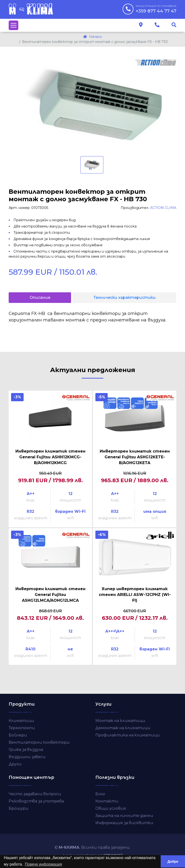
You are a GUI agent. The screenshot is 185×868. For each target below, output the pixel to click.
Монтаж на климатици (120, 721)
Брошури (19, 808)
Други (15, 764)
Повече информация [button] (43, 864)
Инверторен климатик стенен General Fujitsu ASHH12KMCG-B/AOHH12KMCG (50, 457)
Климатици (21, 721)
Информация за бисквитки (124, 823)
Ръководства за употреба (36, 801)
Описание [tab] (40, 297)
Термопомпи (22, 728)
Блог (100, 794)
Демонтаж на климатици (123, 728)
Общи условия (111, 808)
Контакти (107, 801)
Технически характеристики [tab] (125, 297)
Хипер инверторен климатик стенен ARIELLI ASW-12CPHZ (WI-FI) (135, 595)
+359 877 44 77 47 (156, 9)
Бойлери (18, 735)
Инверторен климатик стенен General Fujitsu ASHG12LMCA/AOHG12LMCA (50, 595)
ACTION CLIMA (163, 208)
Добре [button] (173, 861)
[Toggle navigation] (13, 25)
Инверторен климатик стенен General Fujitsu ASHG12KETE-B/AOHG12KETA (135, 457)
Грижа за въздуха (26, 750)
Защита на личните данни (124, 816)
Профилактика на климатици (128, 735)
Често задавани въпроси (35, 794)
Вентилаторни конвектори (39, 742)
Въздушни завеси (27, 757)
